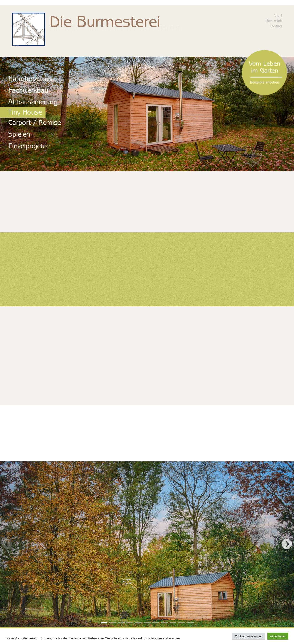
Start (278, 15)
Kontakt (276, 26)
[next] (287, 544)
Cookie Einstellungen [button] (249, 636)
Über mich (274, 21)
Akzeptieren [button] (278, 636)
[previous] (7, 544)
